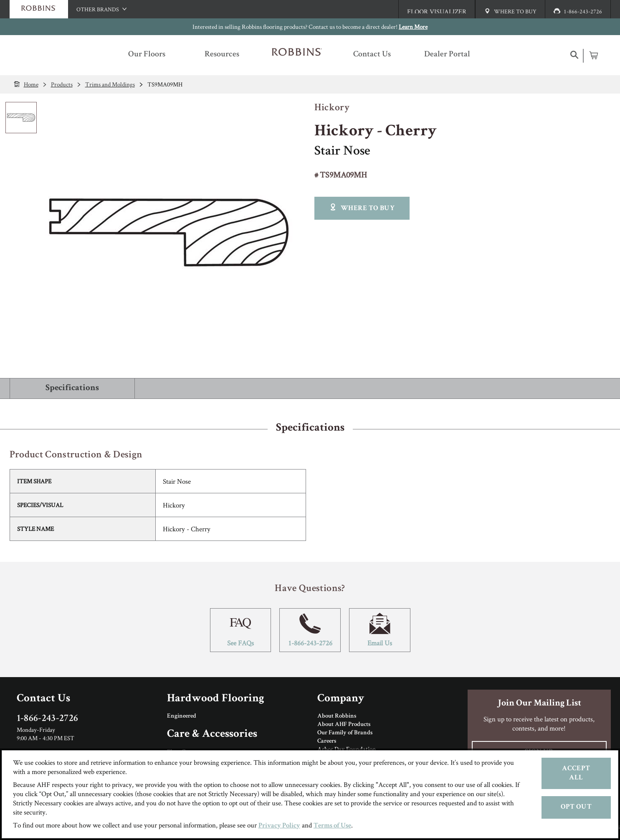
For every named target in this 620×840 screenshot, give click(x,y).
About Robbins (337, 716)
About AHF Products (344, 725)
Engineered (182, 716)
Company (341, 699)
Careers (327, 741)
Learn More (413, 27)
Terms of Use (332, 826)
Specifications (72, 388)
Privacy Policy (279, 826)
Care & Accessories (212, 735)
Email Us (380, 630)
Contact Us (43, 699)
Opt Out (576, 807)
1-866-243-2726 (310, 630)
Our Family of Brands (345, 733)
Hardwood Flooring (216, 699)
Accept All (576, 773)
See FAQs (241, 630)
